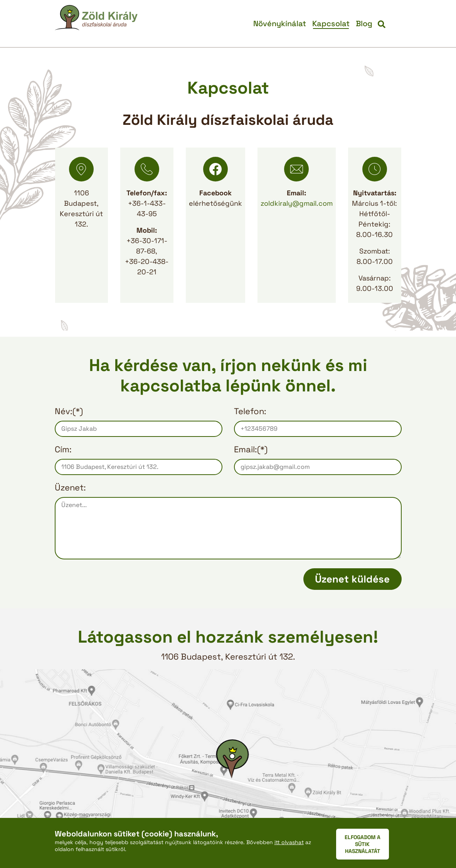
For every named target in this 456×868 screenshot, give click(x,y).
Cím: (63, 449)
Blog (364, 24)
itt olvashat (289, 842)
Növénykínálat (280, 24)
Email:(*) (251, 449)
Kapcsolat (331, 24)
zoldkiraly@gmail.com (297, 203)
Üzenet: (70, 487)
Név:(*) (69, 411)
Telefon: (250, 411)
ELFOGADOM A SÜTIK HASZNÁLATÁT (363, 844)
